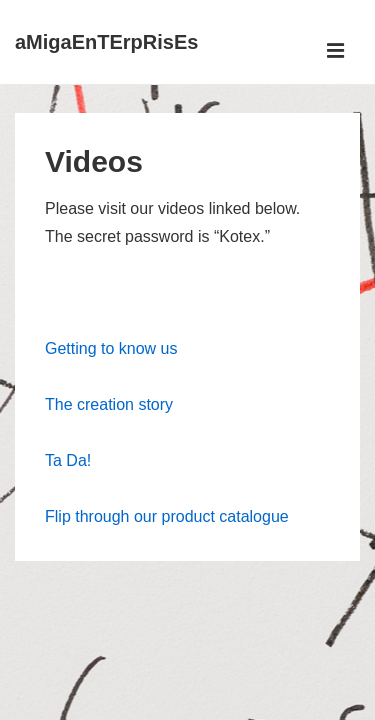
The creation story (109, 404)
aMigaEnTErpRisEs (106, 42)
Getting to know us (111, 348)
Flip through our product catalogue (167, 516)
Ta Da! (68, 460)
